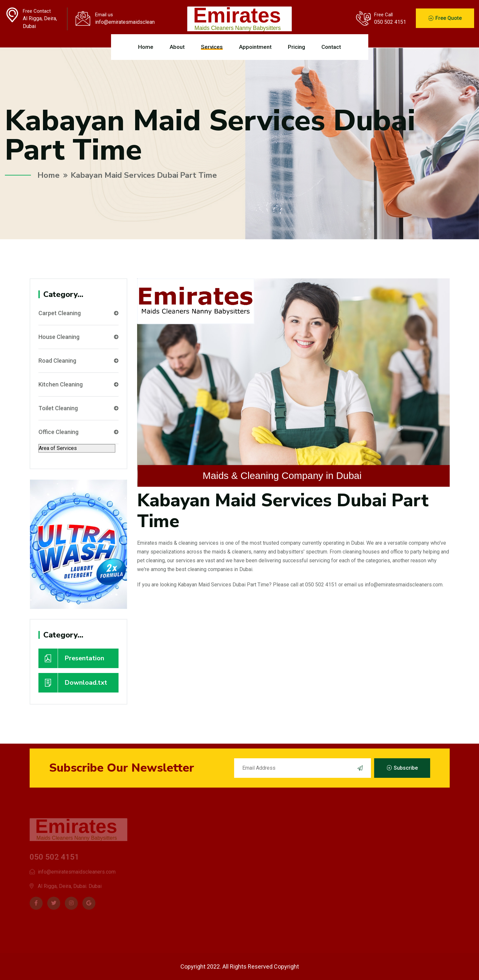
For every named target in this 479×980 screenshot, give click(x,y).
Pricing (296, 47)
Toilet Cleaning (78, 408)
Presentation (71, 658)
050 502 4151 (390, 22)
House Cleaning (78, 337)
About (177, 47)
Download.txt (73, 683)
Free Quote (445, 18)
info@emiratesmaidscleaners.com (125, 22)
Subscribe (402, 768)
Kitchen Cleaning (78, 385)
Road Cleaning (78, 361)
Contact (331, 47)
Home (146, 47)
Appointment (255, 47)
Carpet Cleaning (78, 313)
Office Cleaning (78, 432)
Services (212, 47)
